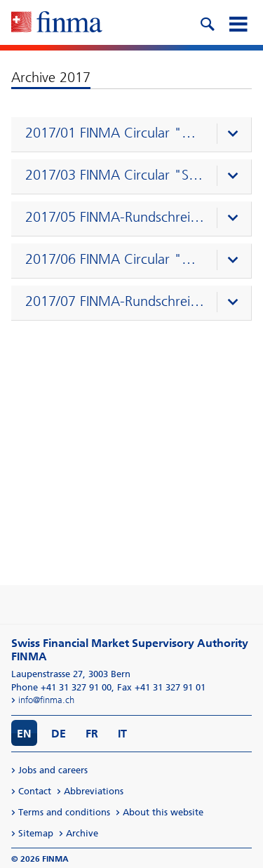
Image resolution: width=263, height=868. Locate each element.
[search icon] (207, 22)
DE (59, 734)
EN (24, 734)
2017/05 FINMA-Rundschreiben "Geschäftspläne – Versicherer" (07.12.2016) (115, 217)
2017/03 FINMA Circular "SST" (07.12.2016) (115, 175)
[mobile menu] (238, 22)
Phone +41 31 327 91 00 (61, 687)
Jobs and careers (53, 770)
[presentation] (135, 135)
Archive (82, 833)
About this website (163, 812)
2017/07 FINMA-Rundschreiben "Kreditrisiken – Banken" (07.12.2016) (115, 301)
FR (92, 734)
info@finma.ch (46, 700)
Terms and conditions (64, 812)
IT (122, 734)
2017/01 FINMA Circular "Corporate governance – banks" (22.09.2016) (115, 133)
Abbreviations (94, 791)
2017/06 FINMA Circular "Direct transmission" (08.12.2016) (115, 259)
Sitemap (36, 833)
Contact (35, 791)
